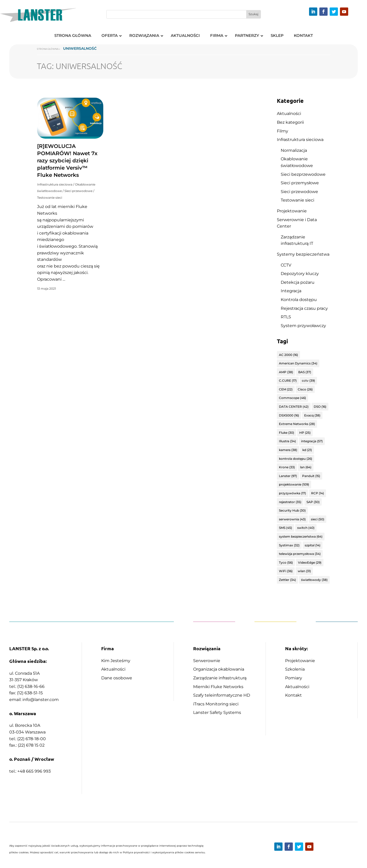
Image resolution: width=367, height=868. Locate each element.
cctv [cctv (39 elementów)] (308, 381)
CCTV (286, 265)
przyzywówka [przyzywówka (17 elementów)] (292, 493)
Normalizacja (294, 150)
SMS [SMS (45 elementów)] (285, 528)
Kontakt (293, 695)
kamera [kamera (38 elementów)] (288, 450)
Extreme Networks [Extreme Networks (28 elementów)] (297, 424)
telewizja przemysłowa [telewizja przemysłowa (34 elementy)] (300, 554)
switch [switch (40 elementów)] (306, 528)
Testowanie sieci (50, 198)
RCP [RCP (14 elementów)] (318, 493)
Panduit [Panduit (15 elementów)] (311, 476)
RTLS (286, 317)
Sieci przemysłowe (300, 183)
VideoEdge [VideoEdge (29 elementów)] (310, 562)
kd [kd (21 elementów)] (307, 450)
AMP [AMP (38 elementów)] (286, 372)
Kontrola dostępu (299, 300)
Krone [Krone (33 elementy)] (287, 467)
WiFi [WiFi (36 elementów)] (286, 571)
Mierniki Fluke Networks (218, 687)
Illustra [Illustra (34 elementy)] (287, 441)
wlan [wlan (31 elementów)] (304, 571)
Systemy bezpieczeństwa (303, 254)
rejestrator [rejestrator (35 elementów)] (290, 502)
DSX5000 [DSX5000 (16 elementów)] (289, 415)
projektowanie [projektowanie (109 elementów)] (294, 484)
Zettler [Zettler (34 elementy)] (287, 580)
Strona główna (48, 49)
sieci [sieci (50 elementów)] (318, 519)
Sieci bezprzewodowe (303, 174)
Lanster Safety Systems (217, 712)
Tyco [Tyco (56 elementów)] (286, 562)
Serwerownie (207, 661)
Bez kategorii (290, 122)
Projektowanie (292, 211)
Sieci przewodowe (78, 191)
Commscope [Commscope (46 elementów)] (292, 398)
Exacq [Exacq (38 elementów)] (312, 415)
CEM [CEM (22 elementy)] (286, 389)
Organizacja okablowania (219, 669)
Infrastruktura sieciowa (55, 184)
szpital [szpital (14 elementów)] (313, 545)
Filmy (283, 131)
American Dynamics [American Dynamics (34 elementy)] (298, 363)
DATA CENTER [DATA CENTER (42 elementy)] (294, 407)
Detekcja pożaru (298, 282)
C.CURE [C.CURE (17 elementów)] (288, 381)
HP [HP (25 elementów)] (305, 433)
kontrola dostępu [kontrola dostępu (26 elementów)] (296, 459)
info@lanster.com (41, 700)
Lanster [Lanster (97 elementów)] (288, 476)
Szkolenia (295, 669)
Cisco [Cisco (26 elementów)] (305, 389)
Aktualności (289, 114)
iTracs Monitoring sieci (216, 704)
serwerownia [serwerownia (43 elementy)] (292, 519)
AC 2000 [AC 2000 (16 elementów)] (288, 355)
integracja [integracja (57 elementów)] (312, 441)
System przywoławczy (303, 326)
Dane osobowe (117, 678)
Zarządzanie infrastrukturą (220, 678)
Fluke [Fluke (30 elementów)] (287, 433)
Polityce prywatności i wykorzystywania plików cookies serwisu (164, 852)
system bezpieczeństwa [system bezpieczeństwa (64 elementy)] (301, 536)
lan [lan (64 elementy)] (306, 467)
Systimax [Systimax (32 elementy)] (289, 545)
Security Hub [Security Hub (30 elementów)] (292, 510)
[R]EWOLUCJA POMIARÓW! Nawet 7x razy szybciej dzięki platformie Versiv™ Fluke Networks (67, 161)
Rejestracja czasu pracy (304, 308)
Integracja (291, 291)
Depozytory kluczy (300, 274)
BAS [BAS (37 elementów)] (305, 372)
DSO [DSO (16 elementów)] (320, 407)
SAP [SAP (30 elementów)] (313, 502)
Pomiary (294, 678)
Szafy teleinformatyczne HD (222, 695)
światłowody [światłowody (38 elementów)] (314, 580)
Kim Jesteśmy (116, 661)
